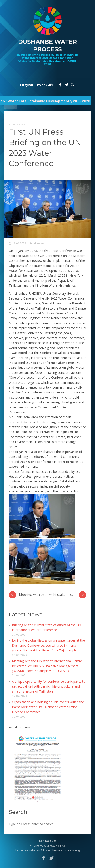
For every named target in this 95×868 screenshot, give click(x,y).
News (22, 124)
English (27, 85)
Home (13, 124)
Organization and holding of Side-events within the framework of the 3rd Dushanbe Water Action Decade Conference (48, 707)
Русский (45, 85)
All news (39, 243)
